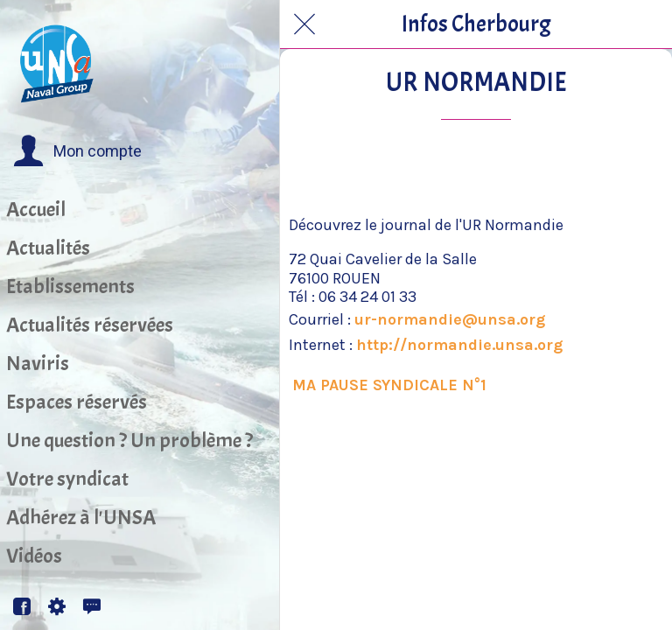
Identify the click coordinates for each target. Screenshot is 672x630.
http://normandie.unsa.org (459, 345)
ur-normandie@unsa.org (450, 319)
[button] (77, 151)
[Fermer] (304, 24)
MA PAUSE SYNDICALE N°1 (389, 385)
